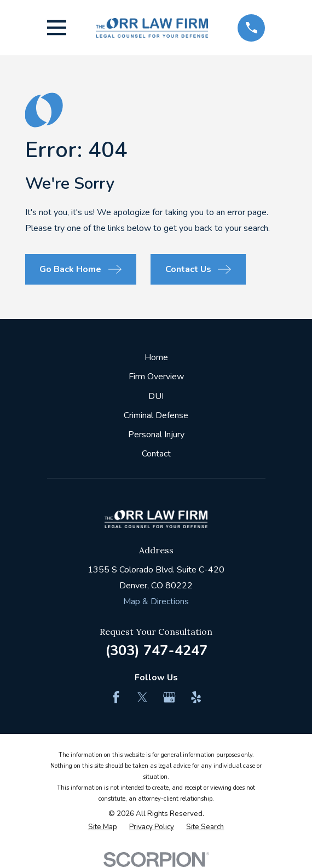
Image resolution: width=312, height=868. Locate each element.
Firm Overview (156, 377)
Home (156, 357)
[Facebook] (116, 697)
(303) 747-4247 (156, 650)
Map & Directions (156, 601)
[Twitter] (142, 697)
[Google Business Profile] (169, 697)
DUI (156, 396)
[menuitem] (103, 828)
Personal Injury (156, 435)
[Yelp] (196, 697)
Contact (156, 454)
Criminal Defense (156, 415)
